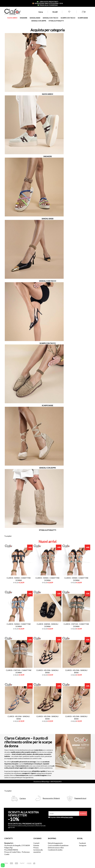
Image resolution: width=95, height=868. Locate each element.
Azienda (36, 845)
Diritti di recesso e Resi (56, 848)
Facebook (82, 843)
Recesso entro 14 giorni (51, 798)
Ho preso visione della (61, 817)
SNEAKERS (23, 18)
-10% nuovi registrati (48, 2)
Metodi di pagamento (55, 843)
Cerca (41, 12)
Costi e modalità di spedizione (58, 845)
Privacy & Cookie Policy (13, 852)
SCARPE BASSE (83, 18)
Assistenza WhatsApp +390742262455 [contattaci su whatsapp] (47, 782)
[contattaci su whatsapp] (3, 865)
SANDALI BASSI (35, 18)
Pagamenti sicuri (80, 798)
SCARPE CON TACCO (68, 18)
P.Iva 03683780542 (11, 850)
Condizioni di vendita (55, 850)
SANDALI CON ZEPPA (39, 21)
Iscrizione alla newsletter (38, 851)
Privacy (36, 848)
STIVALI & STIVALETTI (56, 21)
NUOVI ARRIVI (12, 18)
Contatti (36, 843)
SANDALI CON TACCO (50, 18)
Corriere (23, 798)
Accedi (55, 12)
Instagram (83, 845)
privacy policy (69, 817)
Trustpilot (8, 536)
